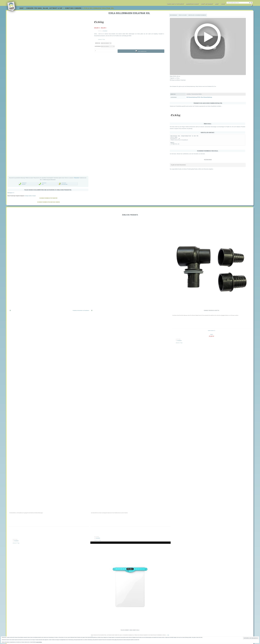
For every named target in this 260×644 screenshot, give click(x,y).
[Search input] (238, 3)
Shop (22, 8)
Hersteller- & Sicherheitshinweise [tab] (197, 15)
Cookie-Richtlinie (39, 642)
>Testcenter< (77, 213)
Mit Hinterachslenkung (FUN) (193, 97)
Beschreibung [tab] (174, 15)
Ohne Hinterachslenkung (206, 97)
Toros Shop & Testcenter (175, 4)
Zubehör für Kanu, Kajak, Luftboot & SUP (44, 8)
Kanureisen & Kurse (192, 4)
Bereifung (98, 43)
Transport (34, 231)
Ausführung (98, 46)
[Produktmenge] (105, 51)
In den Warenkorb (142, 51)
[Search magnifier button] (252, 3)
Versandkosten (105, 31)
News (217, 4)
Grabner (212, 370)
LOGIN (223, 4)
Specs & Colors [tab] (183, 15)
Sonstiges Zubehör (73, 8)
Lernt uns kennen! (207, 4)
